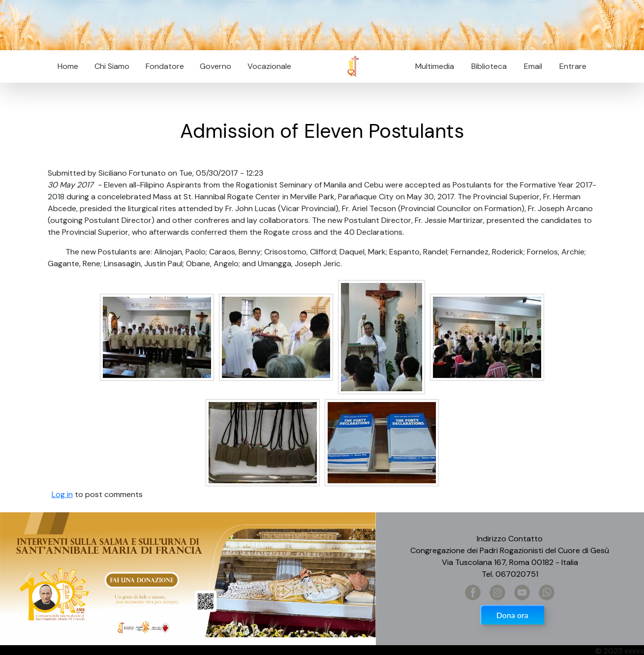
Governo (215, 66)
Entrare (573, 66)
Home (68, 66)
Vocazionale (269, 66)
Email (530, 66)
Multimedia (435, 66)
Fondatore (165, 66)
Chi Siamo (112, 66)
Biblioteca (489, 66)
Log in (62, 494)
